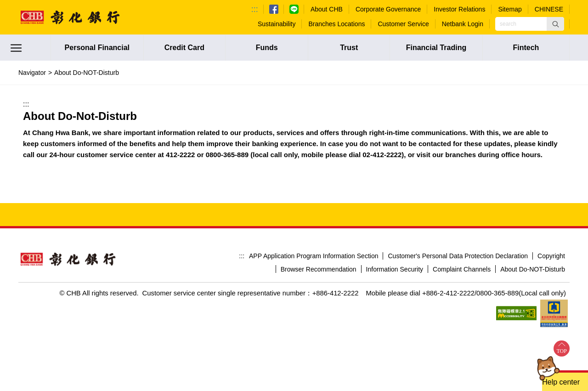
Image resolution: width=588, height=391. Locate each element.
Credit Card (184, 48)
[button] (555, 24)
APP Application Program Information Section (314, 256)
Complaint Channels (462, 269)
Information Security (395, 269)
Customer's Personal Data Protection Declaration (458, 256)
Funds (267, 48)
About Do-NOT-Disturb (533, 269)
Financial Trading (436, 48)
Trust (349, 48)
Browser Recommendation (319, 269)
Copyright (551, 256)
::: (255, 9)
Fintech (526, 48)
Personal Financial (97, 48)
